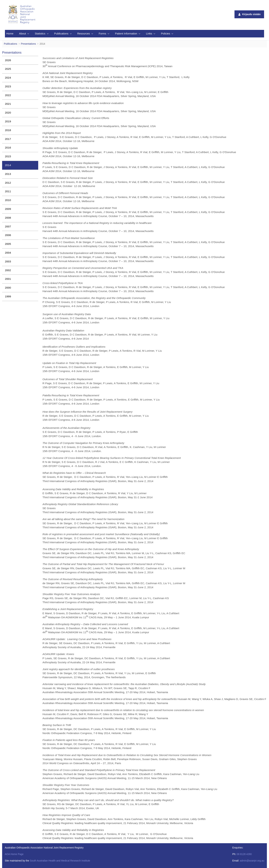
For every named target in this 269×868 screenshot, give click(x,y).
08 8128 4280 (244, 854)
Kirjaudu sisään (249, 14)
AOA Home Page (14, 854)
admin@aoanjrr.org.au (252, 861)
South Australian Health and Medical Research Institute (60, 861)
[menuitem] (10, 34)
